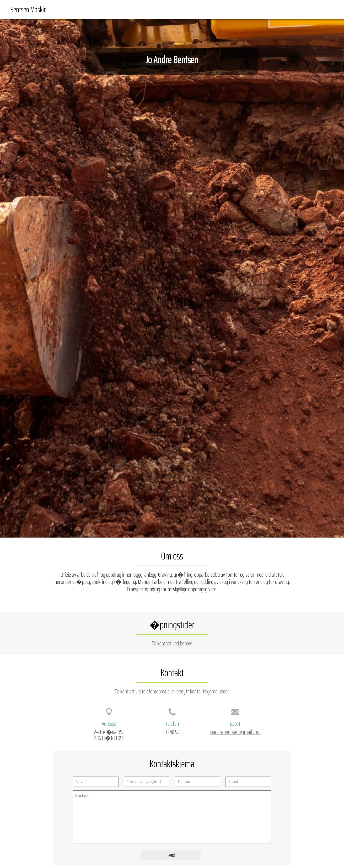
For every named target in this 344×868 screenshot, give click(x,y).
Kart (280, 9)
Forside (265, 9)
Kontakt (325, 9)
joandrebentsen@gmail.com (235, 732)
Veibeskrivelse (301, 9)
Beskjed (172, 817)
